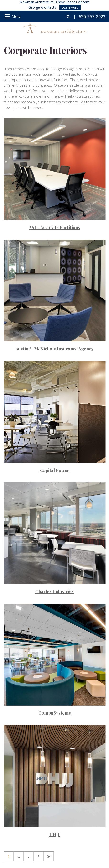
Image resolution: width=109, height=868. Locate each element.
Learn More (70, 7)
